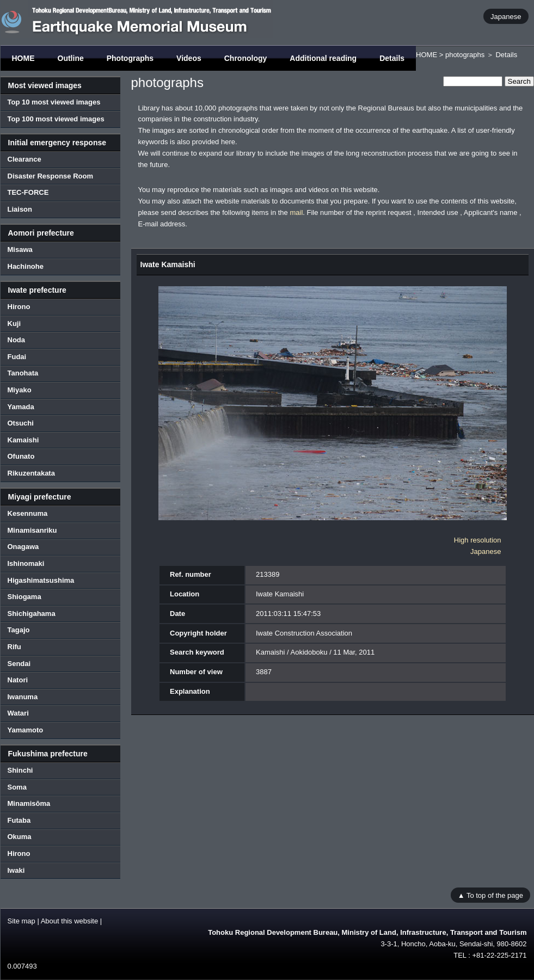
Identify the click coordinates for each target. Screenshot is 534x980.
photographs (465, 55)
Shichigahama (32, 614)
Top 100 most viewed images (56, 119)
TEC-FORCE (28, 192)
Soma (17, 787)
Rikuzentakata (31, 473)
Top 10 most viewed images (54, 102)
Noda (17, 340)
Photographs (130, 58)
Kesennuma (28, 513)
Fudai (17, 357)
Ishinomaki (26, 563)
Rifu (14, 647)
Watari (18, 713)
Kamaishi (23, 440)
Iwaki (16, 870)
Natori (18, 680)
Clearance (24, 159)
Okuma (20, 837)
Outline (71, 58)
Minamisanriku (32, 530)
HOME (23, 58)
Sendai (19, 664)
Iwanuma (23, 697)
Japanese (506, 16)
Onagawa (23, 547)
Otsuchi (21, 423)
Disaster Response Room (51, 176)
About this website (70, 921)
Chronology (246, 58)
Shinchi (20, 770)
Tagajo (19, 630)
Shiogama (24, 597)
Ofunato (21, 456)
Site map (22, 921)
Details (392, 58)
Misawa (20, 249)
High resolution (478, 540)
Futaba (19, 820)
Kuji (14, 323)
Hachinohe (26, 266)
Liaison (20, 209)
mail (296, 212)
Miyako (20, 390)
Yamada (21, 407)
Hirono (19, 307)
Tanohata (23, 373)
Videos (189, 58)
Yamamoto (26, 730)
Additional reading (323, 58)
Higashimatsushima (41, 580)
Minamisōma (29, 803)
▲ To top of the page (490, 895)
